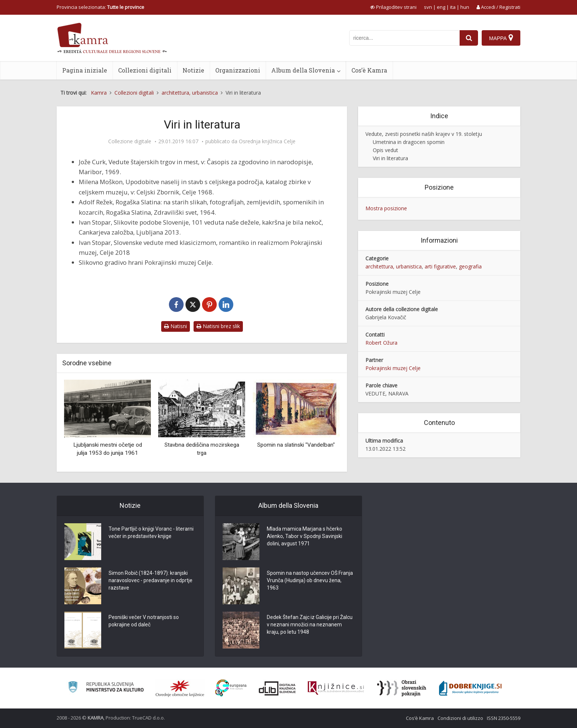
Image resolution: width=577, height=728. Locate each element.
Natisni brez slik (218, 326)
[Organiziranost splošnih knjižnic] (180, 688)
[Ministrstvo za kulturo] (106, 688)
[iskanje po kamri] (404, 38)
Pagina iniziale (85, 70)
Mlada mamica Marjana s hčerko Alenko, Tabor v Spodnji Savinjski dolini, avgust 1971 (305, 536)
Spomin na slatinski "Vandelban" (296, 445)
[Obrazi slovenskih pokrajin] (402, 688)
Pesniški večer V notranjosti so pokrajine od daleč (144, 621)
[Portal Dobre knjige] (470, 688)
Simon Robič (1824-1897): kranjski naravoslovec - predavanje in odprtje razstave (151, 580)
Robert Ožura (381, 343)
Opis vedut (385, 150)
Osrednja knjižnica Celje (267, 141)
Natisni (176, 326)
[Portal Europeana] (231, 688)
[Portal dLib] (277, 688)
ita (453, 7)
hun (465, 7)
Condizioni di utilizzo (460, 718)
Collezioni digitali (145, 70)
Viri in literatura (390, 158)
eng (441, 7)
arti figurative (440, 266)
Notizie (193, 70)
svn (428, 7)
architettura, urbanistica (394, 266)
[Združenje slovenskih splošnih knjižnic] (336, 688)
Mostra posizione (386, 208)
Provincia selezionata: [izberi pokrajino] (100, 7)
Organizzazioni (238, 70)
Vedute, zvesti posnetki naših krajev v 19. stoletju (424, 134)
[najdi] (469, 38)
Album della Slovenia (303, 70)
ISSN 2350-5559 (504, 718)
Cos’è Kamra (369, 70)
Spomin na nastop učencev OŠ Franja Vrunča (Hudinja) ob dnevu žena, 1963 (310, 580)
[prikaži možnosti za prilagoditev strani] (393, 7)
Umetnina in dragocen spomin (409, 142)
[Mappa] (501, 38)
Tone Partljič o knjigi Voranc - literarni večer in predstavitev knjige (151, 532)
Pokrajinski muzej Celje (393, 368)
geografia (470, 266)
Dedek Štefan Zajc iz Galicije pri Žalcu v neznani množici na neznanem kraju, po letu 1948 (310, 625)
